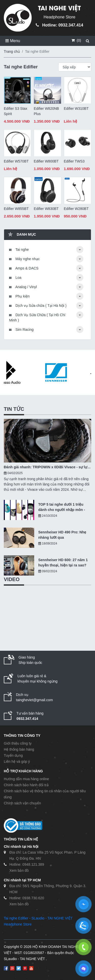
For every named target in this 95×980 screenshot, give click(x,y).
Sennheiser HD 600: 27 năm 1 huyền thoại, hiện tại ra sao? (63, 563)
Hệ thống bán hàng (19, 749)
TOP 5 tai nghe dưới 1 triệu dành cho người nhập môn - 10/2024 (62, 507)
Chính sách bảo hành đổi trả (26, 785)
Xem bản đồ (19, 870)
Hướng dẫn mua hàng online (26, 779)
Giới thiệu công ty (18, 743)
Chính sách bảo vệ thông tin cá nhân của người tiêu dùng (45, 794)
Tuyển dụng (13, 755)
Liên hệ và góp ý (17, 761)
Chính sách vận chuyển (22, 803)
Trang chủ (12, 51)
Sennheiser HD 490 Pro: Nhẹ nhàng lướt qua (62, 535)
